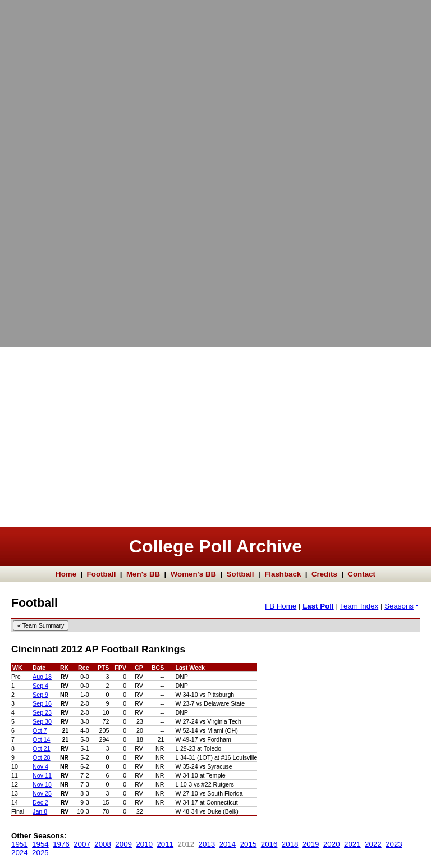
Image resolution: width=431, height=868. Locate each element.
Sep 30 (42, 721)
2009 (123, 844)
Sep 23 (42, 712)
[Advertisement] (45, 168)
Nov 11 (42, 775)
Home (66, 574)
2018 (290, 844)
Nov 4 (40, 766)
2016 (269, 844)
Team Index (359, 606)
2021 (352, 844)
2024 (20, 853)
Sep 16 (42, 703)
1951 (20, 844)
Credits (324, 574)
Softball (240, 574)
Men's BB (143, 574)
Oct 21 (41, 748)
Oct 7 (40, 730)
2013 (207, 844)
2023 (394, 844)
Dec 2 (40, 802)
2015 (249, 844)
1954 (40, 844)
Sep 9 (40, 695)
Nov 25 (42, 793)
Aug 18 (42, 677)
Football (102, 574)
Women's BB (193, 574)
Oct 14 (41, 739)
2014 (228, 844)
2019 (311, 844)
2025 (40, 853)
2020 (332, 844)
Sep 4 (40, 686)
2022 (373, 844)
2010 (144, 844)
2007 (82, 844)
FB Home (281, 606)
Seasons (402, 606)
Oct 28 (41, 757)
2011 (165, 844)
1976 (61, 844)
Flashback (283, 574)
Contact (361, 574)
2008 (103, 844)
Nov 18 (42, 784)
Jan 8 (40, 811)
